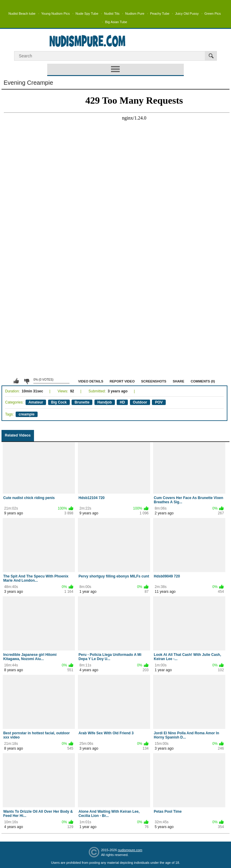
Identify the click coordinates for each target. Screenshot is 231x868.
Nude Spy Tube (87, 14)
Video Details (91, 381)
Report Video (122, 381)
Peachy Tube (160, 14)
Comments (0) (203, 381)
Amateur (36, 402)
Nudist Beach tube (22, 14)
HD (122, 402)
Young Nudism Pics (55, 14)
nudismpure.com (130, 850)
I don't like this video (26, 381)
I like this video (16, 381)
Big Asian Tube (116, 22)
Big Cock (59, 402)
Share (179, 381)
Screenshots (154, 381)
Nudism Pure (135, 14)
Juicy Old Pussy (187, 14)
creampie (27, 414)
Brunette (82, 402)
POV (159, 402)
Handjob (105, 402)
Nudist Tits (112, 14)
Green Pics (213, 14)
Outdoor (140, 402)
